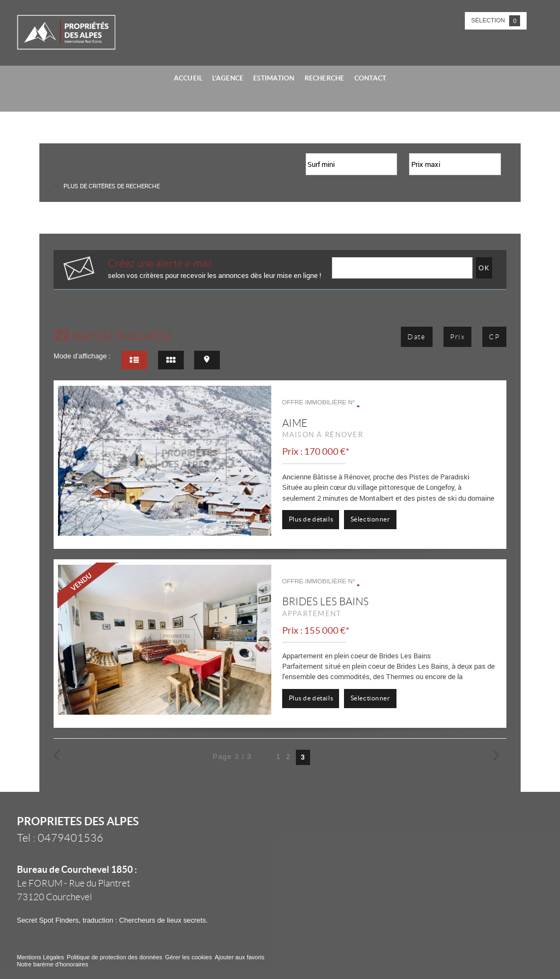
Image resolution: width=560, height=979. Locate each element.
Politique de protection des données (115, 957)
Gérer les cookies (189, 957)
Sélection (496, 21)
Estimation (274, 78)
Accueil (188, 78)
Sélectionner (371, 519)
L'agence (228, 78)
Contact (371, 78)
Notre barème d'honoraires (54, 964)
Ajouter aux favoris (239, 957)
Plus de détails (311, 519)
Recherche (325, 78)
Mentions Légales (40, 957)
